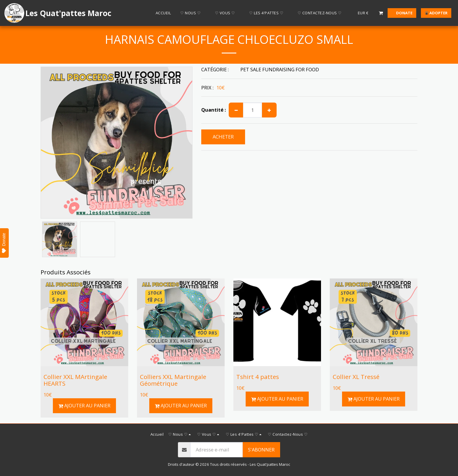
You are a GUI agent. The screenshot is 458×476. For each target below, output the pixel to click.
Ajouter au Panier (85, 405)
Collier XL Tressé (356, 377)
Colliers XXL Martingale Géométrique (173, 380)
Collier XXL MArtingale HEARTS (75, 380)
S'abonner (261, 450)
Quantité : (214, 110)
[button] (193, 13)
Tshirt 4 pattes (258, 377)
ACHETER (223, 137)
